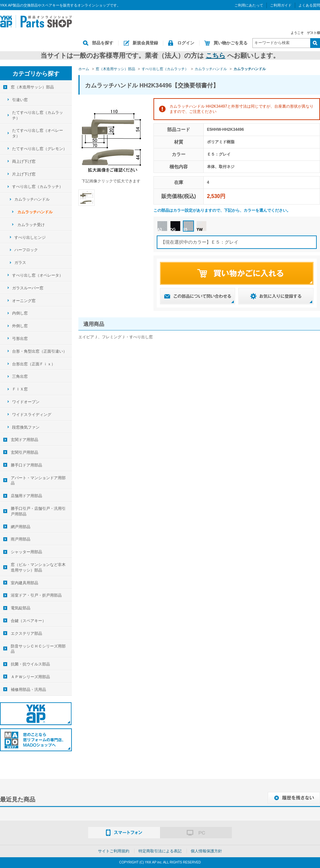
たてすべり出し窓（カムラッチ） (38, 115)
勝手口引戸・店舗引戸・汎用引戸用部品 (38, 511)
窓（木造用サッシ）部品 (32, 87)
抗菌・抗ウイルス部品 (30, 664)
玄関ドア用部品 (24, 440)
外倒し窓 (20, 326)
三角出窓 (20, 376)
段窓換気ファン (26, 427)
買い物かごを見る (231, 43)
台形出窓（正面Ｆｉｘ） (34, 364)
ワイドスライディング (32, 415)
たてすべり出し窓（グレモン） (40, 149)
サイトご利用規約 (114, 851)
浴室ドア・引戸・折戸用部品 (36, 595)
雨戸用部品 (21, 539)
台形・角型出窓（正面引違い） (40, 351)
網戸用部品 (21, 527)
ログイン (186, 43)
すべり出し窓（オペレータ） (38, 275)
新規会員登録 (145, 43)
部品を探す (103, 43)
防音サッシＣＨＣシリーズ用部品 (38, 649)
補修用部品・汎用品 (28, 690)
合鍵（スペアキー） (28, 621)
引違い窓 (20, 100)
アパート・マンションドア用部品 (38, 481)
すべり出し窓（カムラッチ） (38, 187)
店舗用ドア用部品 (26, 496)
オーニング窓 (24, 301)
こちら (216, 55)
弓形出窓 (20, 339)
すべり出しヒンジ (30, 237)
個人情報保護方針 (206, 851)
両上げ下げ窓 (24, 161)
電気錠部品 (21, 608)
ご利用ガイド (281, 5)
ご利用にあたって (249, 5)
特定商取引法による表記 (160, 851)
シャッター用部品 (26, 552)
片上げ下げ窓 (24, 174)
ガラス (20, 263)
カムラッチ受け (31, 225)
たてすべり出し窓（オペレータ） (38, 133)
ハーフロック (26, 250)
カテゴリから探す (36, 74)
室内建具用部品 (24, 583)
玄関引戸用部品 (24, 452)
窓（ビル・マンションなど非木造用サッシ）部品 (38, 567)
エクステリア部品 (26, 633)
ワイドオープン (26, 402)
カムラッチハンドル (32, 199)
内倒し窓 (20, 313)
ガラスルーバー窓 (28, 288)
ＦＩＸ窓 (20, 389)
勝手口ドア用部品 (26, 465)
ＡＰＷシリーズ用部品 (30, 677)
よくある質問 (309, 5)
